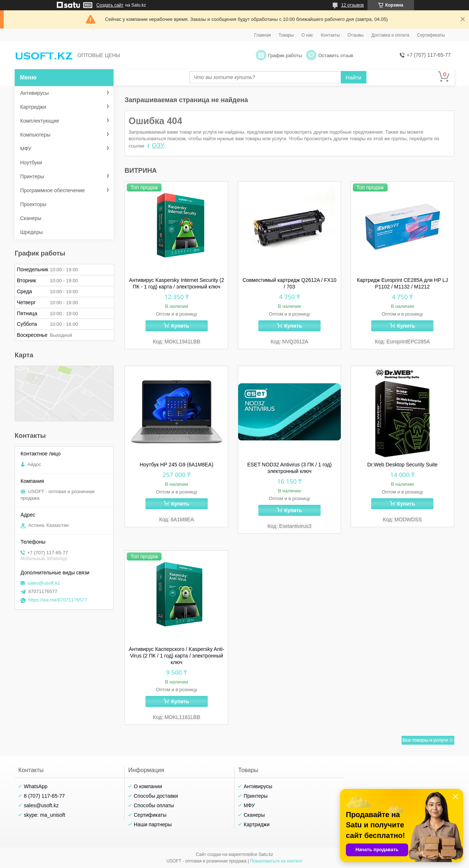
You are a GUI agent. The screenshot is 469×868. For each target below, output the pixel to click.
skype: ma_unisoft (45, 815)
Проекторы (33, 204)
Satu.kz (266, 854)
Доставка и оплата (390, 35)
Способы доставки (156, 796)
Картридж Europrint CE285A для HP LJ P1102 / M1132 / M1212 (402, 283)
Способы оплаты (154, 805)
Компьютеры (35, 135)
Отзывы (355, 35)
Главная (263, 35)
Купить (180, 326)
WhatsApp (36, 786)
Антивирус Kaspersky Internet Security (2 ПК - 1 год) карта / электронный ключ (176, 283)
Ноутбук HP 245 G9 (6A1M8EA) (176, 465)
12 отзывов (352, 5)
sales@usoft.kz (44, 583)
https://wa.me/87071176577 (58, 600)
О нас (307, 35)
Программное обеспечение (53, 190)
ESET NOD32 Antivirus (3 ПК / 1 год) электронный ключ (290, 468)
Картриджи (33, 107)
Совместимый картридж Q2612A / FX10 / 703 (289, 283)
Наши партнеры (153, 824)
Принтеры (32, 176)
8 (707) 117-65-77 (44, 796)
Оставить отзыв (336, 55)
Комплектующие (40, 121)
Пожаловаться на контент (276, 861)
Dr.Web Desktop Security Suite (402, 465)
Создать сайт (110, 5)
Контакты (330, 35)
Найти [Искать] (353, 77)
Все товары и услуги (425, 740)
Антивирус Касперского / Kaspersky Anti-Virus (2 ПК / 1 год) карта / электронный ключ (177, 656)
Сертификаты (431, 35)
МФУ (26, 149)
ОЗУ (158, 146)
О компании (148, 786)
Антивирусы (34, 93)
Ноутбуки (31, 163)
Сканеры (31, 218)
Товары (286, 35)
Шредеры (32, 232)
